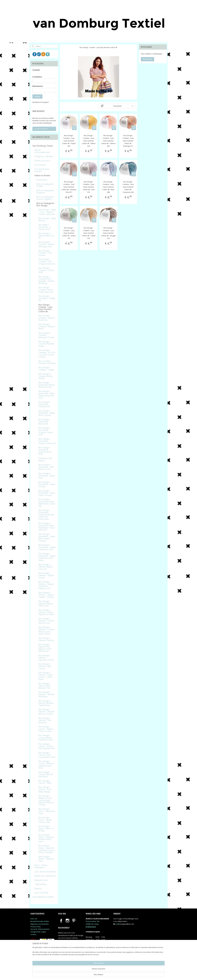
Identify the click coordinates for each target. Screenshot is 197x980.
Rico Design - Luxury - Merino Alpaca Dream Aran (46, 765)
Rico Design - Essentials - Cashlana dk (45, 404)
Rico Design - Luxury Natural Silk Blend (46, 774)
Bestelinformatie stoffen (40, 921)
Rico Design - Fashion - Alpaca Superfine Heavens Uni (46, 585)
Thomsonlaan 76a (93, 921)
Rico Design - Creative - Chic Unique (45, 253)
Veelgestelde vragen (38, 932)
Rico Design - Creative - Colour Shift (46, 270)
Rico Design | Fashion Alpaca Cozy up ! (45, 567)
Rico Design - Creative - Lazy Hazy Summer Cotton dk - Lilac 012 (89, 187)
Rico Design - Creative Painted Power (46, 344)
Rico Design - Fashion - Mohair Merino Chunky (46, 712)
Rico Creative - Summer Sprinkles (47, 362)
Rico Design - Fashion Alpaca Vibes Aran (45, 603)
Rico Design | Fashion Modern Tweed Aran (46, 703)
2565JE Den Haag (92, 924)
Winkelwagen (147, 59)
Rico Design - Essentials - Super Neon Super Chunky (47, 537)
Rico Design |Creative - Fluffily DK (47, 298)
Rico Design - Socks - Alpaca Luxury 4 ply (45, 820)
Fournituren (40, 165)
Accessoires (42, 180)
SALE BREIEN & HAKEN (43, 897)
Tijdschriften (40, 884)
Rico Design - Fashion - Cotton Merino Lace (46, 621)
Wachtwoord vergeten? (41, 102)
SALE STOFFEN (41, 893)
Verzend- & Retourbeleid (40, 929)
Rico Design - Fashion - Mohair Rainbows (46, 694)
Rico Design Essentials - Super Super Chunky (47, 493)
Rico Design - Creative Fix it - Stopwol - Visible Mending (46, 280)
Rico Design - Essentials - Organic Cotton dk (47, 441)
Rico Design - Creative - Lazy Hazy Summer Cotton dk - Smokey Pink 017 (69, 187)
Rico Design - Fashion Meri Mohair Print (45, 686)
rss (115, 975)
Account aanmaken (41, 129)
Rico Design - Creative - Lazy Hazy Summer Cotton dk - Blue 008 (108, 187)
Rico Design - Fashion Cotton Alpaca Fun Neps (46, 612)
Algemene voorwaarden (40, 924)
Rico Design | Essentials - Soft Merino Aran (46, 467)
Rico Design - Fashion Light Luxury (45, 666)
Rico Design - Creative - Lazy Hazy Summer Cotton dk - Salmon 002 (108, 141)
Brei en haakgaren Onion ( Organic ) (45, 198)
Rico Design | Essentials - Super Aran (47, 476)
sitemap (109, 975)
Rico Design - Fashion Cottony (46, 639)
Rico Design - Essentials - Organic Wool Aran (45, 451)
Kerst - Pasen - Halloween (41, 866)
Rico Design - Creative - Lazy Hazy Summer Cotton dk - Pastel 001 (69, 141)
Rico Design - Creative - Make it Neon (47, 326)
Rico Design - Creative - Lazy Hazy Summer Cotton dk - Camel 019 (89, 233)
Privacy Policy (35, 927)
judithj (118, 924)
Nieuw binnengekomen (42, 151)
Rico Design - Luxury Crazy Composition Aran (47, 755)
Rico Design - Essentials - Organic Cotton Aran (46, 431)
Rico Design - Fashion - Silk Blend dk (45, 720)
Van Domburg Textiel (43, 146)
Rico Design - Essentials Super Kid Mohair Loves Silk (47, 503)
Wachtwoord (38, 86)
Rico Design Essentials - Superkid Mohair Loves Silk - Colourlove (46, 515)
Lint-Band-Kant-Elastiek (42, 170)
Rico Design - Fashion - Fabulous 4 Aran (46, 658)
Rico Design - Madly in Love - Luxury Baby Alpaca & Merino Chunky (46, 800)
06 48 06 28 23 (91, 927)
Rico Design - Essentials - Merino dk (45, 422)
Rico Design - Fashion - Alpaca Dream (46, 575)
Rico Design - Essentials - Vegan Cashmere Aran (47, 547)
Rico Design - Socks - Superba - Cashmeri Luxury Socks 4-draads (47, 849)
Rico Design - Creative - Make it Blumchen (47, 318)
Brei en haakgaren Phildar (45, 185)
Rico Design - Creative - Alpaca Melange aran (46, 244)
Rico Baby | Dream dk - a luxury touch (44, 227)
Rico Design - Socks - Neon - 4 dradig (46, 828)
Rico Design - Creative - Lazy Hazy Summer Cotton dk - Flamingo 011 (128, 141)
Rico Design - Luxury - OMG (45, 782)
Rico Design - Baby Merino (47, 219)
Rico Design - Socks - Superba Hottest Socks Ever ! (46, 838)
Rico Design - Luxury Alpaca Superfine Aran (46, 738)
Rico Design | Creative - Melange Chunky (46, 335)
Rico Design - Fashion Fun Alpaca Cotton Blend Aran (45, 648)
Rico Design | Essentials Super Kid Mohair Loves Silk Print (47, 527)
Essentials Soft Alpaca (45, 459)
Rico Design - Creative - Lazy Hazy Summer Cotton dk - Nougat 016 (108, 233)
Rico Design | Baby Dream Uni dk (46, 236)
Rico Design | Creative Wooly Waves (46, 376)
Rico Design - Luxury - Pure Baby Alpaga (45, 789)
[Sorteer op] (117, 106)
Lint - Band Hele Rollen (45, 872)
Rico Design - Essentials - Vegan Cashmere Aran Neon (47, 557)
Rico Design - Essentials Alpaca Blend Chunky (46, 385)
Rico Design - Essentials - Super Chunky (47, 484)
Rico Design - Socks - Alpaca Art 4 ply (47, 811)
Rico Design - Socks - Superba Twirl (46, 859)
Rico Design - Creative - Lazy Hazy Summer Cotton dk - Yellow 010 (89, 141)
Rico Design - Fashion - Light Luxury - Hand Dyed (45, 676)
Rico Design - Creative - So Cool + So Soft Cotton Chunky (47, 353)
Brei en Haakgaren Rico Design (45, 204)
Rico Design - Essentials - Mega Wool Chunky (47, 413)
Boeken (38, 889)
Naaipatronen (41, 880)
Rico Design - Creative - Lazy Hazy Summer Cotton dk (45, 308)
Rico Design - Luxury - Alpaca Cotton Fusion (46, 729)
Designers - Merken (44, 156)
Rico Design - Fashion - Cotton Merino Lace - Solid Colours (46, 631)
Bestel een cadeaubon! (45, 876)
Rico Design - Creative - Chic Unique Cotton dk (47, 261)
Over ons (34, 919)
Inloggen (37, 96)
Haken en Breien (42, 175)
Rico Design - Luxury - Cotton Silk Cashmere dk (46, 746)
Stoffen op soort (42, 161)
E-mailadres (37, 77)
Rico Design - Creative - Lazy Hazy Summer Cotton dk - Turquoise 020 (128, 187)
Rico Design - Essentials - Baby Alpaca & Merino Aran (46, 395)
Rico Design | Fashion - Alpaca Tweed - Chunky (46, 595)
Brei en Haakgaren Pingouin (45, 192)
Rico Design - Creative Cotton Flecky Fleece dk (46, 290)
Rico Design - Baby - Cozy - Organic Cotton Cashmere (47, 212)
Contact (33, 934)
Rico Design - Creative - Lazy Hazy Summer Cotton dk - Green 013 (69, 233)
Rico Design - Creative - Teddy (46, 369)
